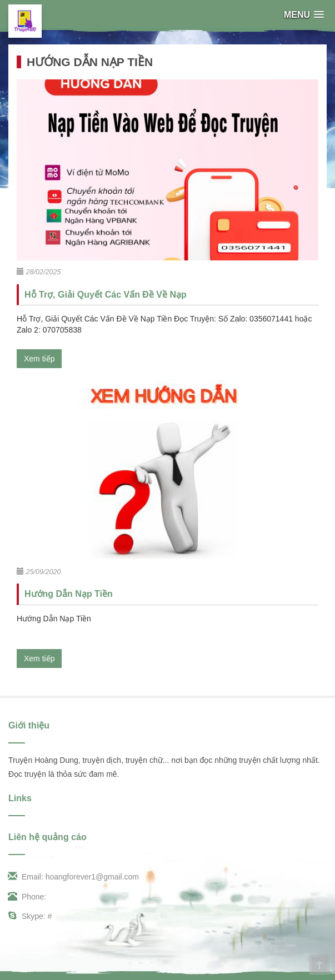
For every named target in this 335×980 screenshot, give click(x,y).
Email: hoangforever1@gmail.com (74, 877)
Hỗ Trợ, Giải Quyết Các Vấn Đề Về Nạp (106, 295)
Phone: (27, 897)
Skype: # (30, 916)
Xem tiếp (39, 359)
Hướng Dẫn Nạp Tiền (69, 594)
